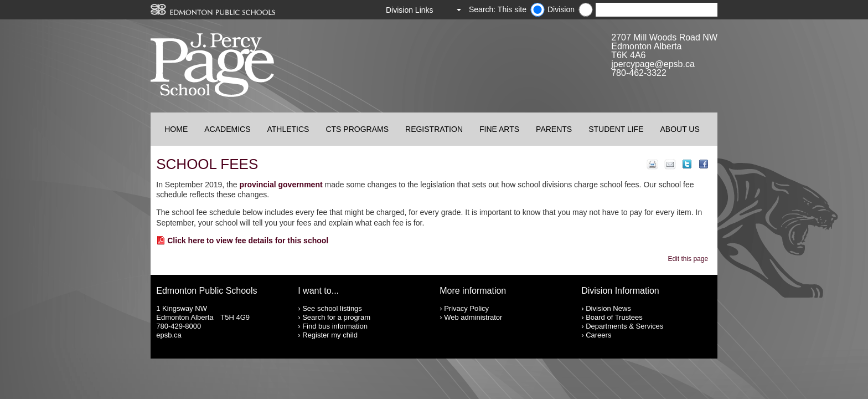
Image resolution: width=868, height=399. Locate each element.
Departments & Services (624, 326)
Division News (608, 308)
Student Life (616, 129)
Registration (434, 129)
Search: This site (498, 9)
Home (176, 129)
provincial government (281, 185)
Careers (598, 335)
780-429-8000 (179, 326)
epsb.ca (169, 335)
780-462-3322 (639, 73)
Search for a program (336, 317)
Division (561, 9)
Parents (554, 129)
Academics (227, 129)
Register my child (330, 335)
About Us (680, 129)
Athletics (288, 129)
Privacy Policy (466, 308)
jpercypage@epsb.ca (653, 64)
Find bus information (335, 326)
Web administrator (473, 317)
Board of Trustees (614, 317)
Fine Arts (499, 129)
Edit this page (689, 259)
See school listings (332, 308)
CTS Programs (357, 129)
